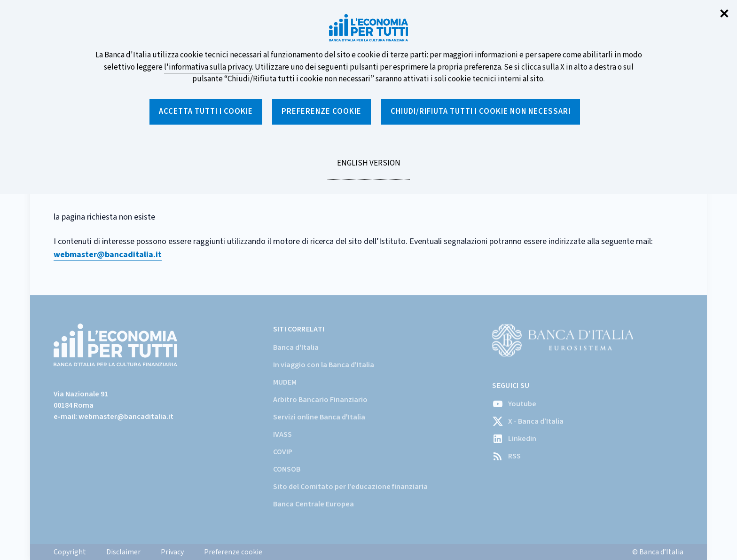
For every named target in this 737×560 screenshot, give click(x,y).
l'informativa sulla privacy (208, 67)
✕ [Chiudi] (724, 14)
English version (368, 168)
